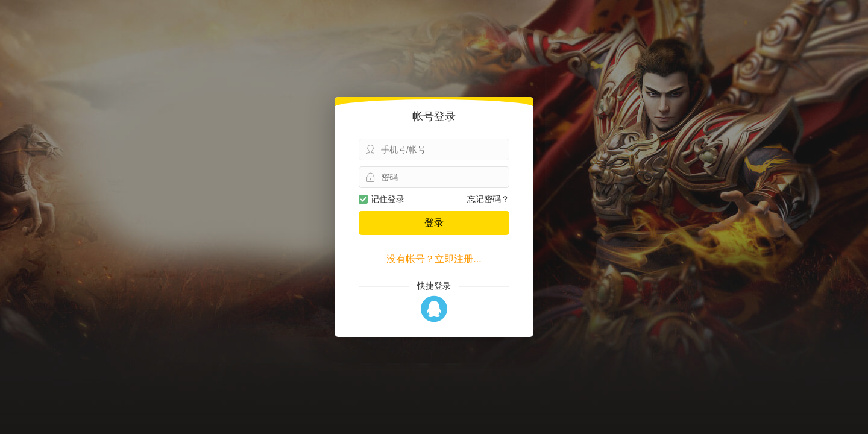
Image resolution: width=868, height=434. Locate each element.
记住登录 (382, 199)
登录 (434, 223)
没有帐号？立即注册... (434, 259)
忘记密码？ (488, 199)
